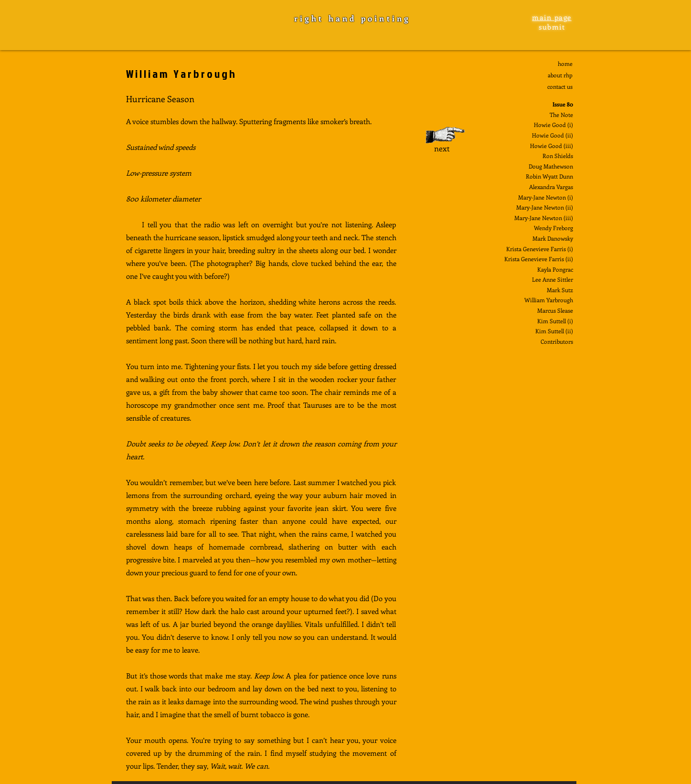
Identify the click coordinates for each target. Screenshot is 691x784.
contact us (560, 86)
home (565, 64)
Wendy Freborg (553, 228)
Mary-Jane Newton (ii (544, 207)
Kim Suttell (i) (555, 321)
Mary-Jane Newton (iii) (544, 218)
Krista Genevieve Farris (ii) (539, 259)
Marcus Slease (555, 310)
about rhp (560, 75)
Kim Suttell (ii (553, 331)
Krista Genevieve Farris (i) (540, 249)
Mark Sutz (560, 290)
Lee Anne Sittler (553, 279)
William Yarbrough (549, 300)
